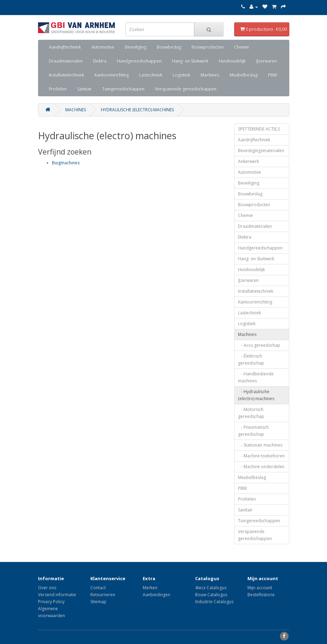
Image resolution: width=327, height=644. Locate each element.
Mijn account (260, 588)
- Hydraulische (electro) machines (256, 395)
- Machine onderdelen (261, 467)
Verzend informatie (57, 595)
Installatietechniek (66, 75)
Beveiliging (136, 47)
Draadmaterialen (66, 61)
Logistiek (181, 75)
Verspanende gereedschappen (186, 89)
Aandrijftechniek (65, 47)
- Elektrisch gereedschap (251, 360)
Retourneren (103, 595)
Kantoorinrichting (112, 75)
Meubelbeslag (244, 75)
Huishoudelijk (232, 61)
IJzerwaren (266, 61)
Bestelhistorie (261, 595)
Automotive (103, 47)
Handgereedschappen (139, 61)
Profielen (58, 89)
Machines (210, 75)
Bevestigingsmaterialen (261, 151)
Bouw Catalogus (211, 595)
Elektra (100, 61)
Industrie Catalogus (214, 602)
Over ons (47, 588)
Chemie (242, 47)
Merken (150, 588)
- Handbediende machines (256, 377)
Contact (98, 588)
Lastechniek (151, 75)
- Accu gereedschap (259, 345)
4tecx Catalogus (211, 588)
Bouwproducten (208, 47)
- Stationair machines (260, 445)
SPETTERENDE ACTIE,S (259, 129)
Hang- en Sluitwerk (190, 61)
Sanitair (84, 89)
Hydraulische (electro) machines (137, 110)
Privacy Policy (51, 602)
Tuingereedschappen (123, 89)
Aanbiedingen (157, 595)
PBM (272, 75)
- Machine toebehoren (261, 456)
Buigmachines (66, 163)
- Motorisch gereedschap (251, 413)
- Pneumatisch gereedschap (253, 431)
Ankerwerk (248, 161)
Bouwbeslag (169, 47)
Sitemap (98, 602)
